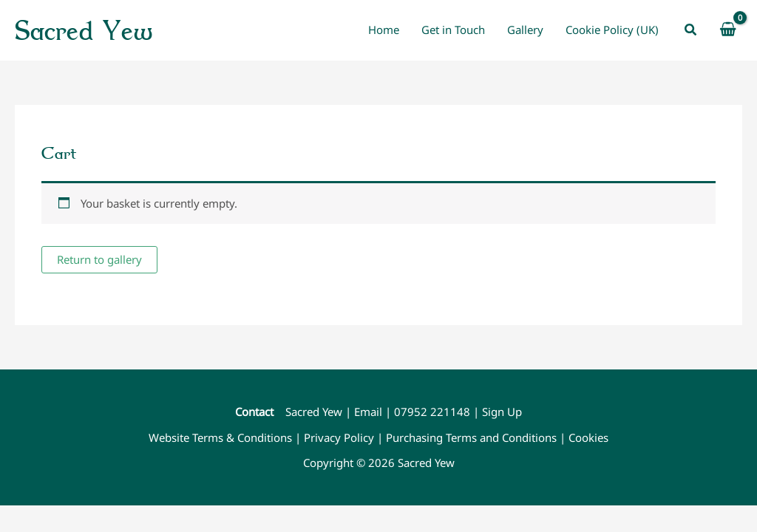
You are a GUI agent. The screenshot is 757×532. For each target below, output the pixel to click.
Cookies (588, 437)
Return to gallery (99, 259)
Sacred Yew (84, 30)
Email (368, 412)
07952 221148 (432, 412)
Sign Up (502, 412)
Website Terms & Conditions (220, 437)
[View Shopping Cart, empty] (728, 30)
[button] (691, 30)
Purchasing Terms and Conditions (471, 437)
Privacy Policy (339, 437)
